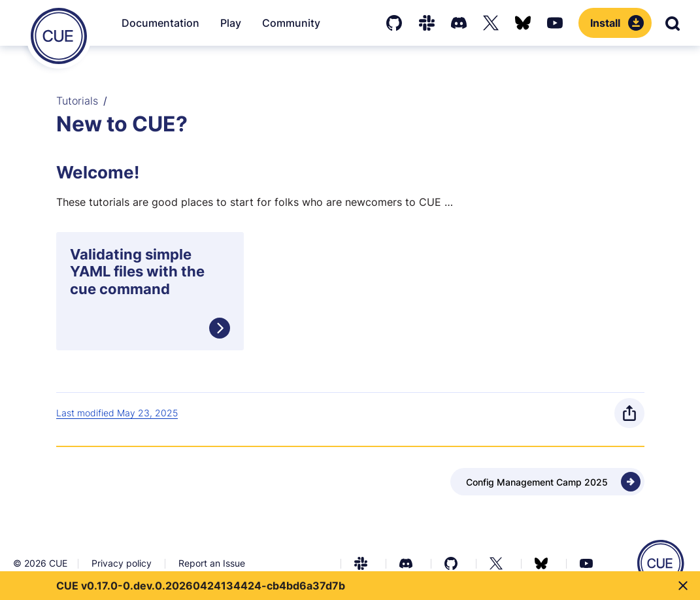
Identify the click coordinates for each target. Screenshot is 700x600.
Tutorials (77, 101)
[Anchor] (60, 172)
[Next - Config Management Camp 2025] (547, 482)
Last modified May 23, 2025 (117, 413)
